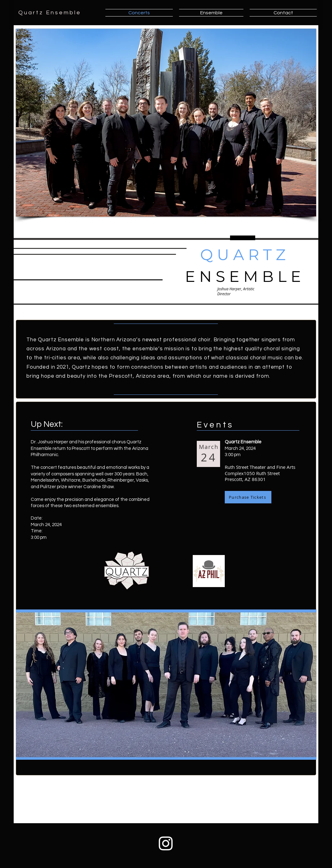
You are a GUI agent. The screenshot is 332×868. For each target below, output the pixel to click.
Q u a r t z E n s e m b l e (49, 13)
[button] (166, 123)
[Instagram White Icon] (166, 843)
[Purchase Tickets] (248, 497)
